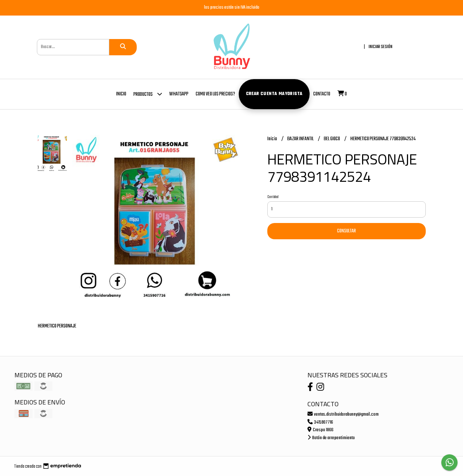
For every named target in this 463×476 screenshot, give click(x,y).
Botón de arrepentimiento (331, 438)
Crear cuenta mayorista (274, 94)
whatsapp (179, 94)
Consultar (347, 231)
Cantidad (273, 197)
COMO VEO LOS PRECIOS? (215, 94)
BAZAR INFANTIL (301, 139)
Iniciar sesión (381, 47)
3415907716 (320, 422)
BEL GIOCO (332, 139)
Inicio (121, 94)
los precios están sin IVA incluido (232, 7)
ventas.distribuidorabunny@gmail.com (343, 414)
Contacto (322, 94)
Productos (148, 94)
